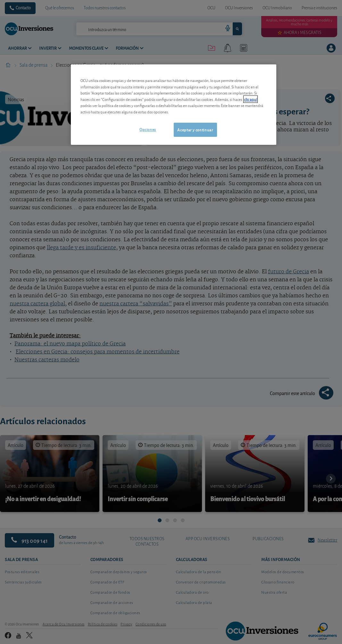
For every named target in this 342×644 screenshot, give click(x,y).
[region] (173, 105)
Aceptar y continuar (195, 130)
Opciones (148, 129)
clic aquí (250, 99)
